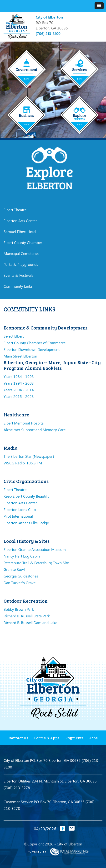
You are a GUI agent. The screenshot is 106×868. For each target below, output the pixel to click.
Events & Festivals (18, 275)
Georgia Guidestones (21, 576)
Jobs (93, 738)
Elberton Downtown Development (32, 349)
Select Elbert (14, 336)
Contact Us (18, 738)
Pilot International (18, 516)
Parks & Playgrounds (21, 264)
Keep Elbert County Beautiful (27, 496)
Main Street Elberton (20, 356)
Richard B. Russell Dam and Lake (30, 622)
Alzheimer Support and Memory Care (35, 430)
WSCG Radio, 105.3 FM (23, 463)
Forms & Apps (47, 738)
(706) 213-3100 (48, 33)
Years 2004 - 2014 (19, 390)
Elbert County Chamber (23, 242)
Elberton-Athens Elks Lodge (26, 523)
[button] (99, 6)
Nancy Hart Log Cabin (22, 556)
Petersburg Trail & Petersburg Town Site (36, 563)
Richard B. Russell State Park (27, 616)
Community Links (18, 286)
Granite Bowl (14, 569)
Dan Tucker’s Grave (20, 583)
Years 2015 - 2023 (19, 396)
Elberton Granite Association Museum (35, 549)
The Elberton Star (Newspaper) (29, 456)
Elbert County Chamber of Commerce (35, 343)
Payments (74, 738)
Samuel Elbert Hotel (20, 231)
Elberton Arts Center (20, 221)
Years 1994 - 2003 (19, 383)
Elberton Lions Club (20, 509)
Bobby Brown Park (19, 609)
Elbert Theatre (15, 210)
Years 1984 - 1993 (19, 376)
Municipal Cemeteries (21, 253)
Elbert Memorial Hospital (24, 423)
